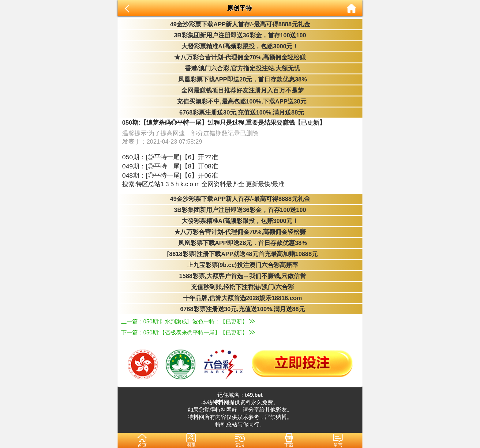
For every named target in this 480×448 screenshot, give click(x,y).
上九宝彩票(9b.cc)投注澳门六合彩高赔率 (240, 265)
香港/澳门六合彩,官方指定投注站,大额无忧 (240, 68)
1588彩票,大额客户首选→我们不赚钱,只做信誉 (240, 276)
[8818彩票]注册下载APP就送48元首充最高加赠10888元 (240, 254)
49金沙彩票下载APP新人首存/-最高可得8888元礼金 (240, 24)
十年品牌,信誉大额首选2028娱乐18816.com (240, 298)
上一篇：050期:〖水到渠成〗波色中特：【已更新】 (188, 322)
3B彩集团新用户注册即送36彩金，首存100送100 (240, 35)
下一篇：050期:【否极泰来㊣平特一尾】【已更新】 (188, 333)
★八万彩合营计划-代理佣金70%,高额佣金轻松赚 (240, 57)
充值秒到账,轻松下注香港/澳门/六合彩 (240, 287)
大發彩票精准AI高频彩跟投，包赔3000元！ (240, 46)
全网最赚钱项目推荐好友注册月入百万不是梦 (240, 90)
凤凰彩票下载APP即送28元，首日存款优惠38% (240, 79)
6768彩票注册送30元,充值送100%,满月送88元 (240, 112)
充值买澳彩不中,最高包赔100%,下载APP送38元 (240, 101)
